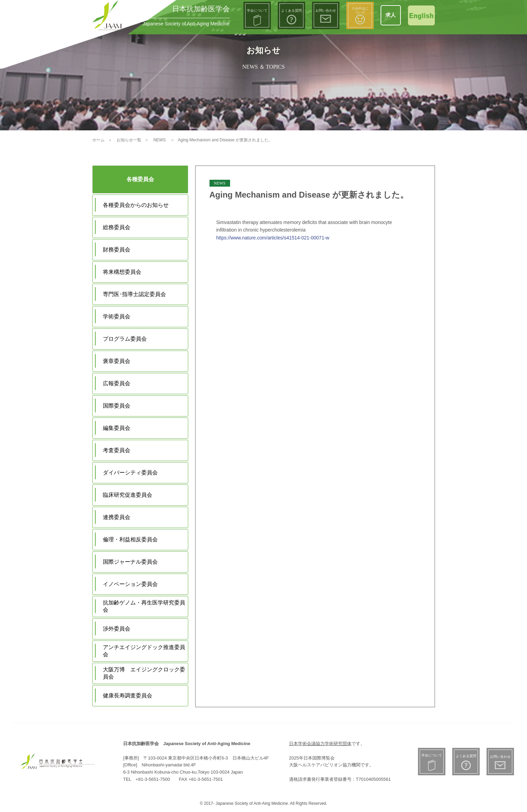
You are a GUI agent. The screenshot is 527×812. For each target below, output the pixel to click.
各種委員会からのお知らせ (136, 205)
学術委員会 (117, 316)
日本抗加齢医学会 (201, 9)
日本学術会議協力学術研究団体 (320, 744)
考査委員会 (117, 450)
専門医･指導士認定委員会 (134, 294)
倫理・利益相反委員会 (130, 539)
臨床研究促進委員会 (128, 495)
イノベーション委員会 (130, 584)
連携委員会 (117, 517)
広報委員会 (117, 383)
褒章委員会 (117, 361)
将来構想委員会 (122, 272)
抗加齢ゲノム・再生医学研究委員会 (144, 606)
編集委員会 (117, 428)
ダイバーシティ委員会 (130, 473)
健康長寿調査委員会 (128, 696)
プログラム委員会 (125, 339)
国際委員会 (117, 406)
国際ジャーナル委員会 (130, 562)
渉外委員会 (117, 629)
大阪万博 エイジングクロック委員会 (144, 673)
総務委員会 (117, 227)
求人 (391, 15)
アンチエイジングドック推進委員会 (144, 651)
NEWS (220, 183)
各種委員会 (140, 179)
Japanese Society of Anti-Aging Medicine (186, 24)
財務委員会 (117, 250)
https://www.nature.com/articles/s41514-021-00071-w (273, 238)
